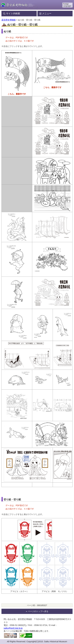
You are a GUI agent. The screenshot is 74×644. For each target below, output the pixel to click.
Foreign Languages (67, 5)
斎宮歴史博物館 (9, 20)
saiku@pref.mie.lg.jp (13, 628)
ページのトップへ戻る (38, 611)
